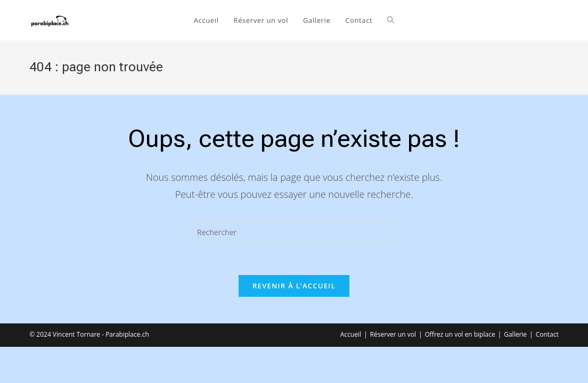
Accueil (351, 334)
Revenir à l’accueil (294, 286)
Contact (547, 334)
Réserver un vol (393, 334)
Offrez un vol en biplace (460, 334)
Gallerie (515, 334)
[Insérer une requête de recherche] (294, 232)
